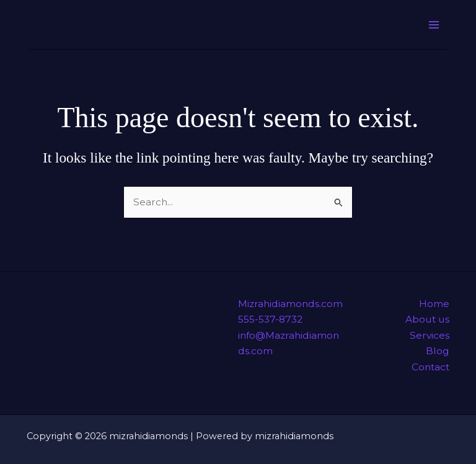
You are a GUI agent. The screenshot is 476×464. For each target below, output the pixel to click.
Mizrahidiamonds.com (290, 304)
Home (434, 304)
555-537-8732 (270, 319)
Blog (438, 351)
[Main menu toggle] (434, 25)
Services (430, 335)
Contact (430, 367)
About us (427, 319)
